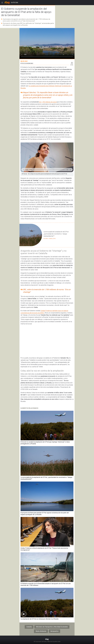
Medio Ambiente (41, 631)
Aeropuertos (54, 631)
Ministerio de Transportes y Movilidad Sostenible (52, 627)
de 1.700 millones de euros (48, 102)
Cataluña (29, 627)
